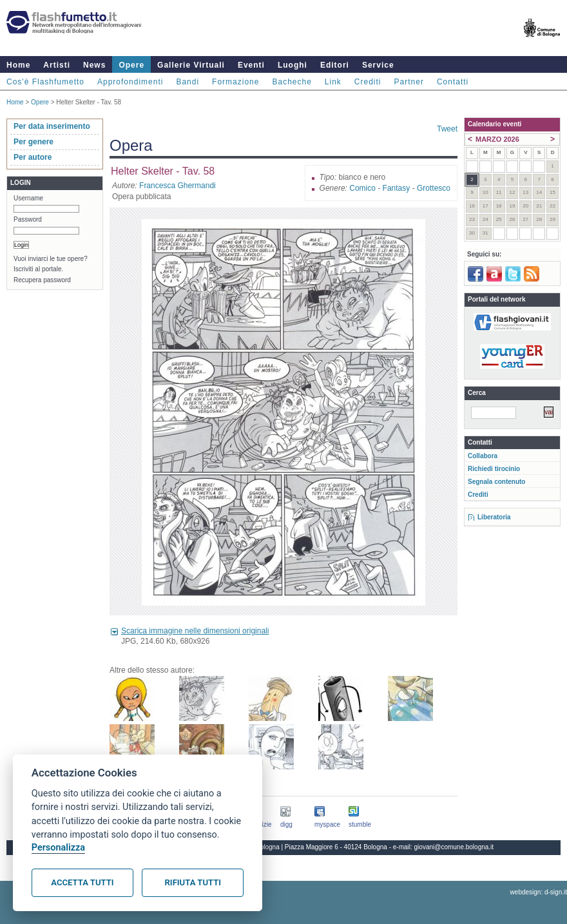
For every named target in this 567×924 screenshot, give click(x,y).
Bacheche (292, 82)
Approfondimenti (130, 82)
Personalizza (58, 848)
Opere (131, 65)
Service (378, 65)
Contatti (453, 82)
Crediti (368, 82)
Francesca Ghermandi (178, 186)
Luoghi (293, 65)
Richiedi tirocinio (494, 469)
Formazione (235, 82)
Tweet (447, 129)
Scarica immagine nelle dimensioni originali (195, 631)
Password (28, 219)
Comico (362, 188)
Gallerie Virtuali (191, 65)
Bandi (187, 82)
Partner (409, 82)
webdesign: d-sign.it (539, 892)
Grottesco (434, 188)
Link (333, 82)
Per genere (34, 142)
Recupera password (42, 280)
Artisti (57, 65)
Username (28, 198)
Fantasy (397, 188)
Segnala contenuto (496, 482)
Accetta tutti (82, 882)
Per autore (33, 157)
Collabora (483, 456)
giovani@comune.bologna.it (454, 847)
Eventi (251, 65)
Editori (335, 65)
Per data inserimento (52, 126)
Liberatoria (494, 517)
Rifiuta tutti (193, 882)
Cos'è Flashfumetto (45, 82)
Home (18, 65)
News (94, 65)
